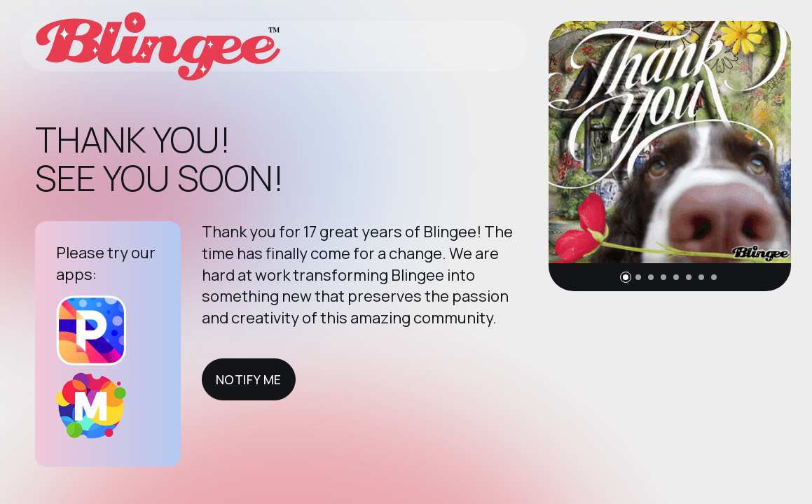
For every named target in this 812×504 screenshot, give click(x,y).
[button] (626, 277)
